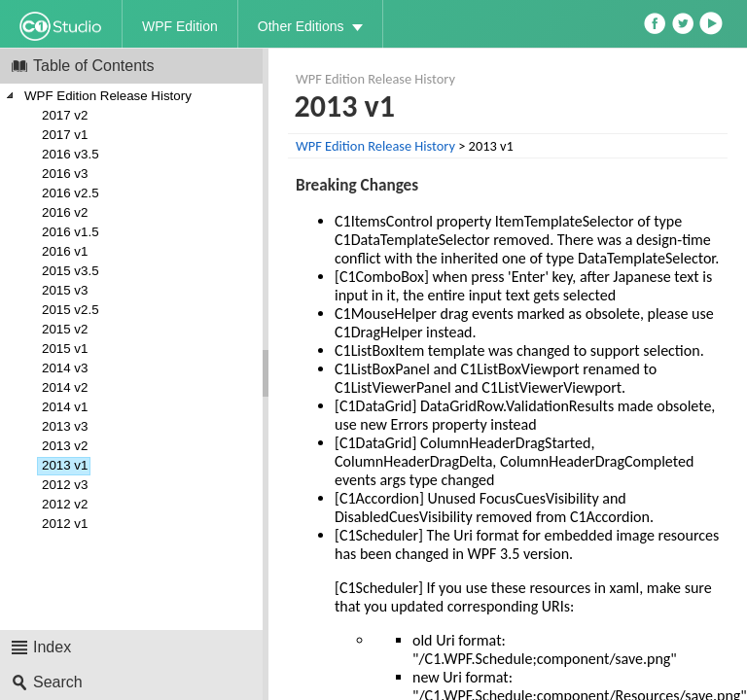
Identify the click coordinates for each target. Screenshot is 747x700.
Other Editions (301, 26)
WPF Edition (180, 26)
